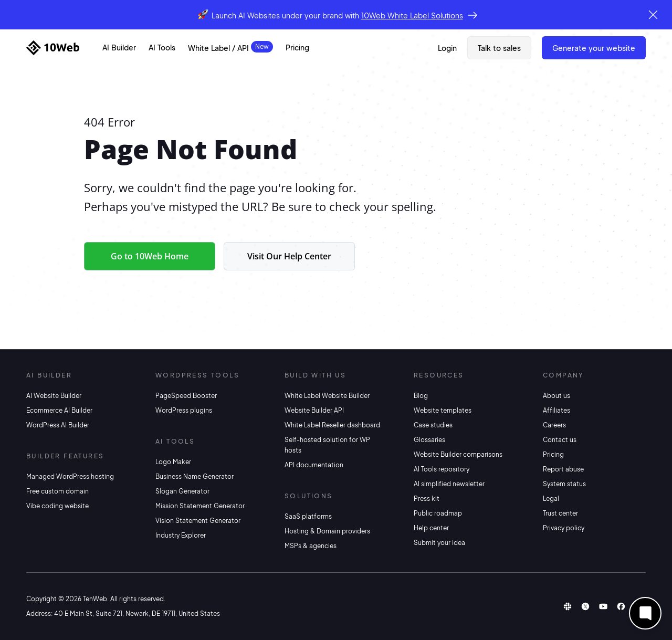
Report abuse (563, 469)
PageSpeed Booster (186, 396)
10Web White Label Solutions (412, 15)
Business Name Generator (195, 476)
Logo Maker (173, 462)
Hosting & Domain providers (327, 531)
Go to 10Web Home (150, 256)
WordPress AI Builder (58, 425)
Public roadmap (438, 513)
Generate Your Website (594, 48)
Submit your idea (439, 543)
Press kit (427, 499)
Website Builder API (314, 410)
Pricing (297, 47)
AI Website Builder (54, 396)
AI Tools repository (442, 469)
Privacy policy (564, 528)
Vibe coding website (57, 506)
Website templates (443, 410)
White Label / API (218, 48)
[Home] (53, 48)
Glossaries (429, 440)
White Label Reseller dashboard (332, 425)
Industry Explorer (181, 535)
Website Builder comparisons (458, 454)
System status (564, 484)
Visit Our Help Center (289, 256)
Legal (551, 499)
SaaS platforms (308, 516)
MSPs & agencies (311, 546)
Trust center (560, 513)
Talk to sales (499, 48)
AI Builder (119, 47)
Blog (421, 396)
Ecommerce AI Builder (59, 410)
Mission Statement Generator (200, 506)
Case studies (433, 425)
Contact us (560, 440)
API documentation (314, 465)
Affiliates (556, 410)
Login (447, 48)
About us (556, 396)
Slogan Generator (182, 491)
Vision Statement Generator (198, 521)
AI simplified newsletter (449, 484)
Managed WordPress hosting (70, 476)
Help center (431, 528)
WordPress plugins (184, 410)
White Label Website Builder (327, 396)
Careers (554, 425)
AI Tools (162, 47)
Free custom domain (57, 491)
